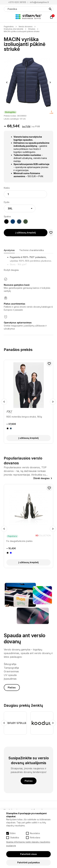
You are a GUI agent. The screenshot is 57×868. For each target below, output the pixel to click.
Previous (7, 82)
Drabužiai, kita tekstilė (14, 29)
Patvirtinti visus (28, 854)
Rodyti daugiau (11, 270)
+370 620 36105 (17, 2)
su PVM (36, 126)
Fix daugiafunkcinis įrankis (19, 541)
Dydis (7, 202)
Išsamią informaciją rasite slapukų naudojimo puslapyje (28, 844)
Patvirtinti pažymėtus (29, 862)
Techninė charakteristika (32, 250)
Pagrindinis (9, 27)
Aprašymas (9, 250)
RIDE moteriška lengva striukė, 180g (24, 417)
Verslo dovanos (26, 27)
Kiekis (7, 188)
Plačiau (12, 687)
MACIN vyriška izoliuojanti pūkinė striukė (22, 31)
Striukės (32, 29)
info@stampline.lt (39, 2)
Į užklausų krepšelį (26, 233)
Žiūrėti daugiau (41, 478)
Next (50, 82)
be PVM (26, 126)
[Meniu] (6, 17)
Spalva (7, 216)
